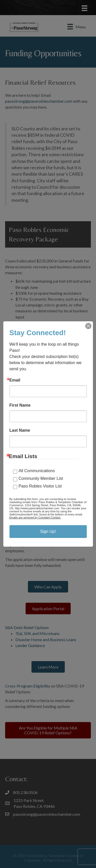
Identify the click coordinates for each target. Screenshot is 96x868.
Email (15, 380)
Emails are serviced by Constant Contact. (35, 517)
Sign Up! (48, 531)
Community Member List (41, 478)
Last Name (20, 430)
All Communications (37, 471)
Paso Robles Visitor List (40, 486)
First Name (20, 405)
